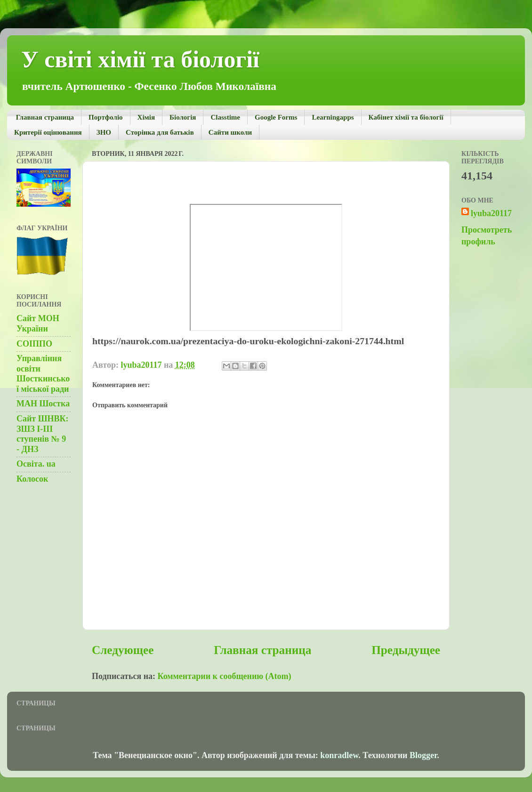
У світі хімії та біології (140, 59)
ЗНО (104, 132)
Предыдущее (406, 650)
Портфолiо (105, 117)
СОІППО (34, 344)
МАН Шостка (43, 404)
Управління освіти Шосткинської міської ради (43, 374)
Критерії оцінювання (48, 132)
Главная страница (45, 117)
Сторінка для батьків (160, 132)
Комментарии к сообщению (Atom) (225, 676)
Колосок (32, 479)
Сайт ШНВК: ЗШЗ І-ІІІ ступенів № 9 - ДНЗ (43, 434)
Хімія (146, 117)
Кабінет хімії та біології (406, 117)
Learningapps (333, 117)
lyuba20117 (491, 213)
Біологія (183, 117)
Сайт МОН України (38, 323)
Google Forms (276, 117)
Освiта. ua (36, 464)
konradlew (339, 755)
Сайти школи (230, 132)
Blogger (423, 755)
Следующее (123, 650)
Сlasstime (225, 117)
